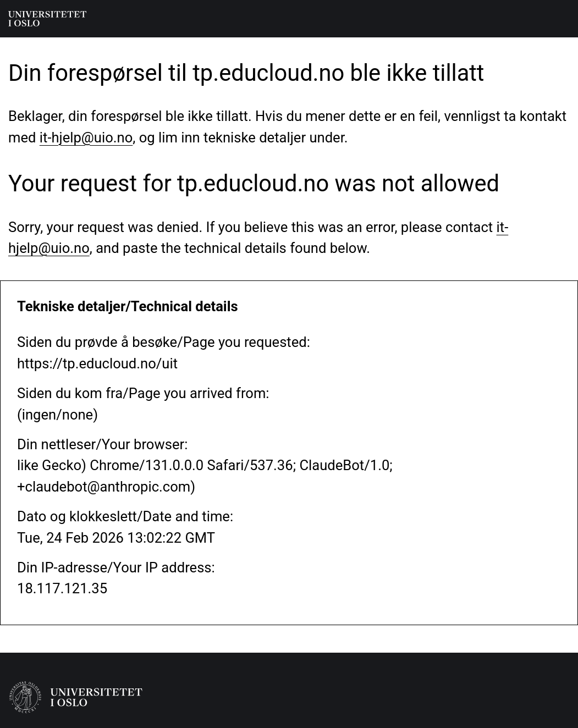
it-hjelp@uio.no (86, 137)
